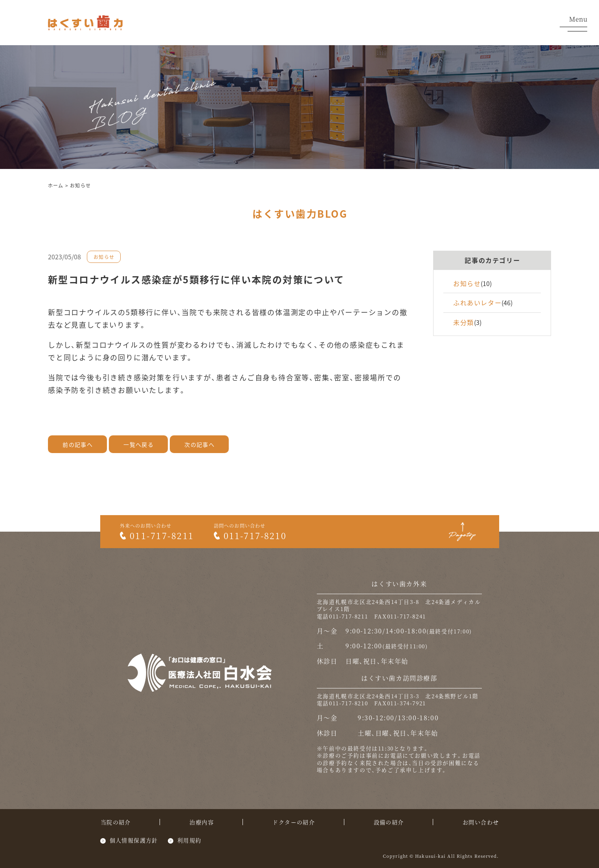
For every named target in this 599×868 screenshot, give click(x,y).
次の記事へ (199, 444)
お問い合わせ (481, 822)
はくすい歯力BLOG (300, 213)
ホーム (56, 185)
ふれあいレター (477, 303)
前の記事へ (78, 444)
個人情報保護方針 (134, 840)
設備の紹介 (389, 822)
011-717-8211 (157, 535)
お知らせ (80, 185)
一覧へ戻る (139, 444)
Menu (573, 24)
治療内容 (202, 822)
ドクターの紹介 (294, 822)
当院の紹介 (116, 822)
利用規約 (189, 840)
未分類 (464, 322)
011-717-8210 (250, 535)
